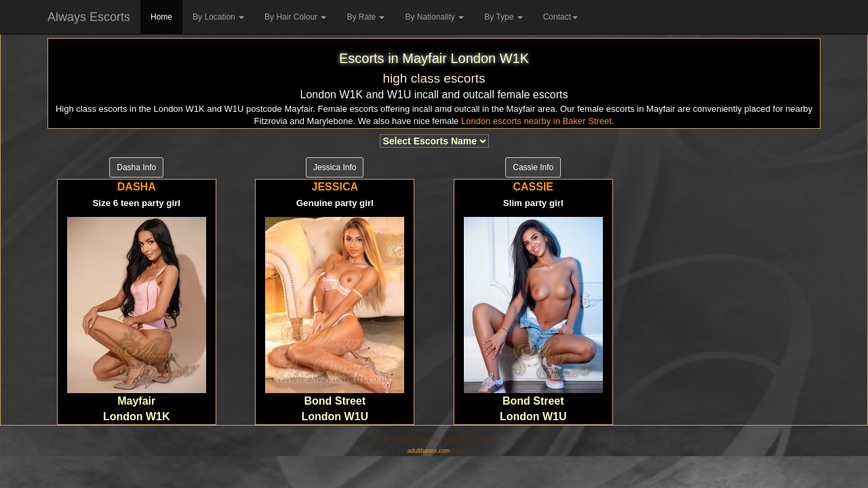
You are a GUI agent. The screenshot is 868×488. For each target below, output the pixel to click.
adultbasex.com (429, 451)
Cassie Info (533, 167)
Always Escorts (89, 17)
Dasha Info (136, 167)
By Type (503, 17)
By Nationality (434, 17)
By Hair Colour (295, 17)
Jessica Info (335, 167)
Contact (560, 17)
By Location (218, 17)
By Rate (366, 17)
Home (161, 17)
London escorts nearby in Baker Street (536, 121)
